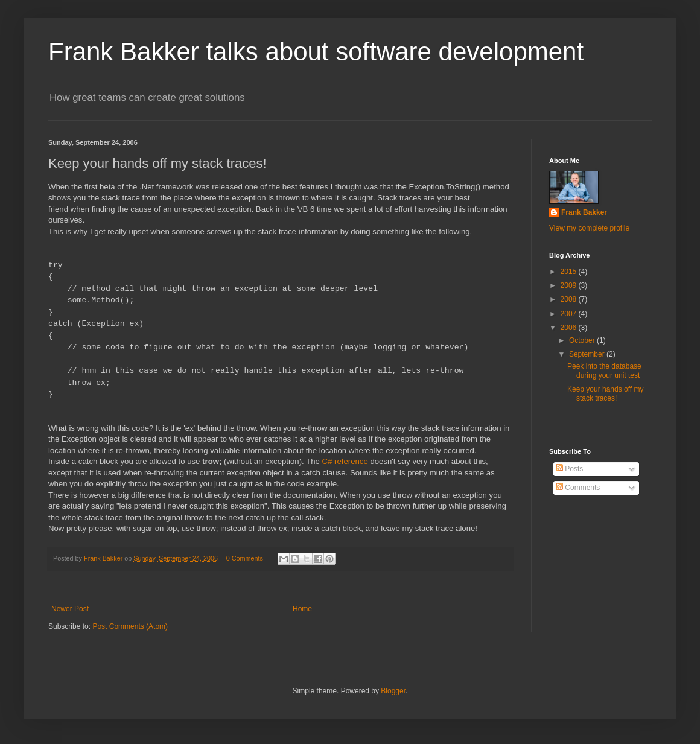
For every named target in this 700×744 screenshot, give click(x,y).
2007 (570, 314)
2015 (570, 272)
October (583, 340)
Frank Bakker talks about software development (316, 52)
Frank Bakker (584, 212)
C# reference (345, 461)
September (588, 354)
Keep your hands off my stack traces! (606, 393)
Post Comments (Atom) (130, 626)
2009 (570, 285)
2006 (570, 328)
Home (302, 609)
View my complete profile (589, 228)
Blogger (393, 691)
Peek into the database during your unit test (604, 370)
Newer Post (70, 609)
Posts (569, 469)
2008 (570, 299)
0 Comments (245, 558)
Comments (578, 488)
